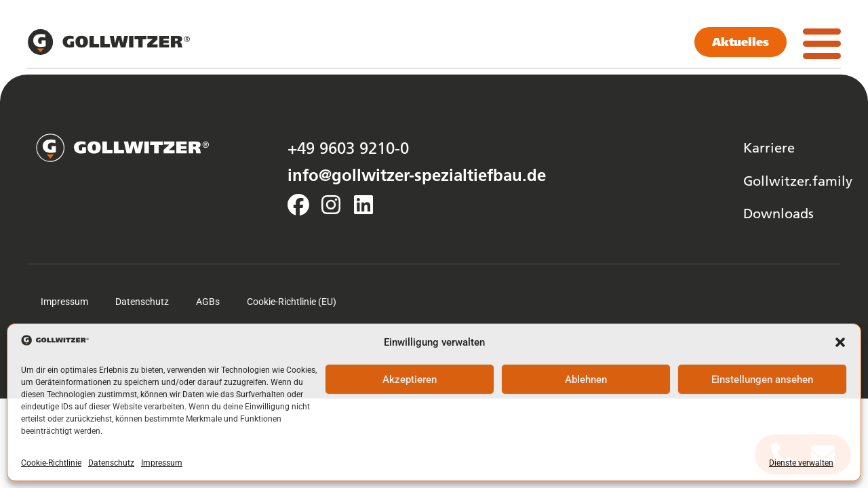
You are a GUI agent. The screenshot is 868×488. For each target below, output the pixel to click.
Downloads (778, 213)
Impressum (162, 463)
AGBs (208, 302)
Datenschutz (111, 463)
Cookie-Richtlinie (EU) (292, 302)
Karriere (769, 147)
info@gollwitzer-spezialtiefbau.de (417, 175)
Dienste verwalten (801, 463)
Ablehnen (586, 380)
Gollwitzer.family (798, 180)
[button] (840, 342)
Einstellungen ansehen (762, 380)
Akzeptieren (410, 380)
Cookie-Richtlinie (51, 463)
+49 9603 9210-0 (348, 148)
